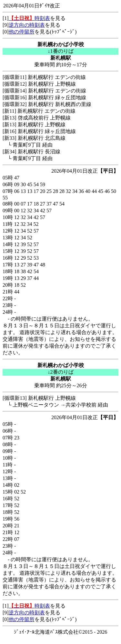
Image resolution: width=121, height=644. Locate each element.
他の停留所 (22, 32)
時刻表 (29, 18)
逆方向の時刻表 (27, 25)
